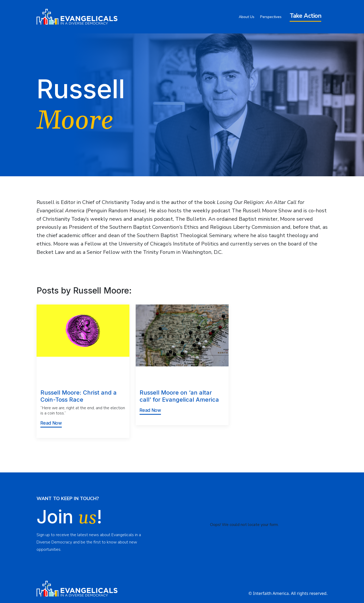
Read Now (51, 423)
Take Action (306, 16)
